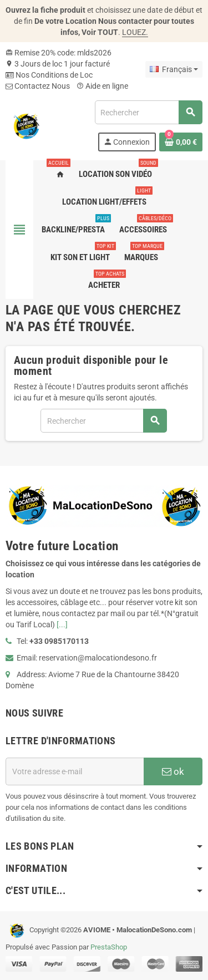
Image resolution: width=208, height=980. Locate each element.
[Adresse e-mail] (75, 771)
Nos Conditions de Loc (49, 75)
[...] (62, 624)
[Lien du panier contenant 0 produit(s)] (181, 142)
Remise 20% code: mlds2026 (59, 53)
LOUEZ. (135, 32)
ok (173, 771)
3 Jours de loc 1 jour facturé (58, 64)
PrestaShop (109, 947)
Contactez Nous (38, 86)
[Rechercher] (148, 112)
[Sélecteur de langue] (174, 69)
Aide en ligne (102, 86)
